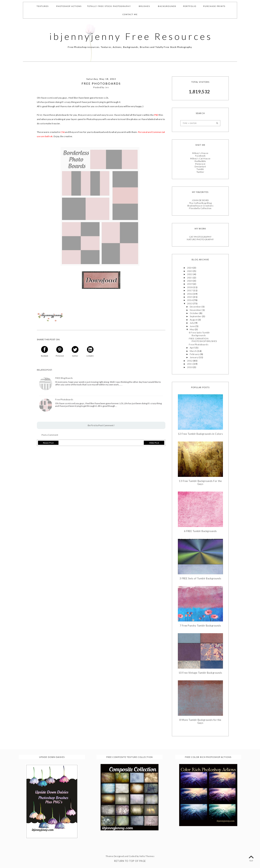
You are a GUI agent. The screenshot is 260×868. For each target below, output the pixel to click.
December (196, 307)
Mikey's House (200, 153)
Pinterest (200, 164)
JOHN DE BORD (200, 200)
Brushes (144, 6)
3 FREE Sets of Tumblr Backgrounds (200, 579)
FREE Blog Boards (64, 378)
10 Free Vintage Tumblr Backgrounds (200, 673)
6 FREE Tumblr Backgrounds (200, 531)
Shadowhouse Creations (200, 206)
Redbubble (200, 161)
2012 (190, 361)
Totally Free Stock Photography (109, 6)
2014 (190, 300)
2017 (190, 290)
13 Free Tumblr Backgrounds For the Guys (200, 483)
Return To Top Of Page (130, 861)
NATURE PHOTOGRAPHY (200, 239)
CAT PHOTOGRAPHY (200, 237)
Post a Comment (50, 435)
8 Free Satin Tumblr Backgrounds (199, 334)
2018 (190, 287)
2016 (190, 294)
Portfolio (190, 6)
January (194, 357)
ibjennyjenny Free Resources (131, 36)
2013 (190, 303)
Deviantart (200, 167)
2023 (190, 271)
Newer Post (48, 443)
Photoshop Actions (69, 6)
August (194, 320)
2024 (190, 268)
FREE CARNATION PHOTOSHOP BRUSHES (203, 340)
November (196, 310)
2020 (190, 281)
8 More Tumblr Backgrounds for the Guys (200, 721)
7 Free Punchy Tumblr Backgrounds (200, 626)
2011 (190, 364)
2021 (190, 278)
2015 (190, 297)
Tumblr (200, 169)
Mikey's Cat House (200, 158)
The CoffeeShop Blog (200, 203)
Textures (43, 6)
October (195, 313)
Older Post (154, 443)
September (196, 316)
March (194, 351)
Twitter (200, 172)
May (192, 329)
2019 (190, 284)
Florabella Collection (200, 208)
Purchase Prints (214, 6)
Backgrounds (167, 6)
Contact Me (130, 14)
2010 (190, 367)
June (193, 326)
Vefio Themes (147, 856)
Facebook (200, 156)
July (192, 323)
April (193, 348)
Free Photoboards (64, 400)
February (195, 354)
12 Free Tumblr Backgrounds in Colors (200, 434)
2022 (190, 274)
